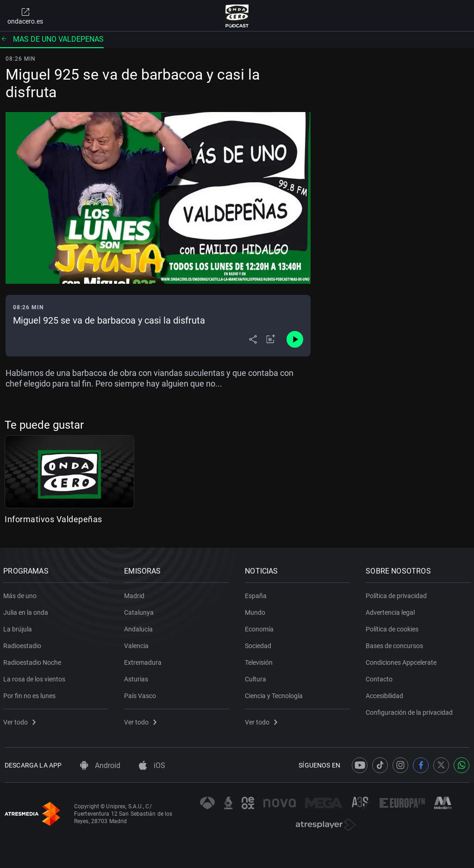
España (257, 594)
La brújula (19, 627)
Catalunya (140, 611)
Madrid (136, 594)
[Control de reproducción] (295, 339)
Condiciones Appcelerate (402, 661)
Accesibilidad (386, 694)
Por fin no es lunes (31, 694)
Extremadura (144, 661)
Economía (261, 627)
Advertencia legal (392, 611)
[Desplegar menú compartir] (253, 339)
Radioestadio (24, 644)
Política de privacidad (398, 594)
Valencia (138, 644)
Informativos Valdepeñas (53, 519)
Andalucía (140, 627)
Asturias (137, 677)
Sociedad (259, 644)
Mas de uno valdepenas (52, 39)
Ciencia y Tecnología (275, 694)
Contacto (380, 677)
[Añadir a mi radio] (271, 339)
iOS (152, 765)
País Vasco (141, 694)
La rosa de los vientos (36, 677)
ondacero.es (25, 16)
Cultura (257, 677)
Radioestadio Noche (34, 661)
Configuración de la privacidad (411, 711)
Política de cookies (393, 627)
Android (100, 765)
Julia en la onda (27, 611)
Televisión (260, 661)
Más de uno (21, 594)
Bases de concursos (396, 644)
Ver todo (21, 720)
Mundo (256, 611)
